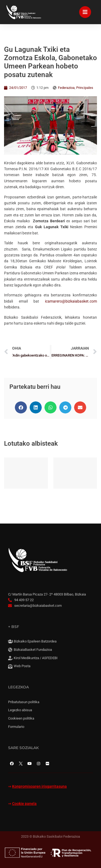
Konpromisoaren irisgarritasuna (39, 787)
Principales (85, 88)
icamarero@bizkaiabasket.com (71, 301)
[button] (21, 407)
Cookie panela (24, 804)
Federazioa (66, 88)
